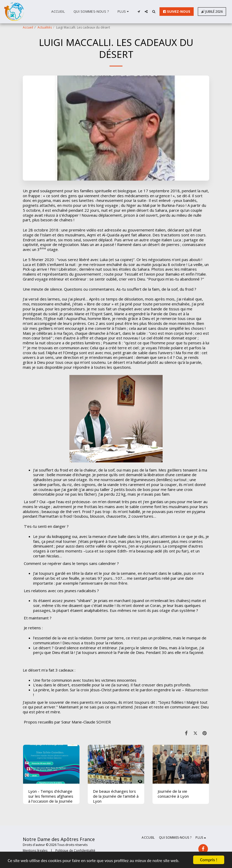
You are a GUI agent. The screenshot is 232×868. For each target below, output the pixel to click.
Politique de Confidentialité (75, 850)
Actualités (45, 27)
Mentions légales (35, 850)
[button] (139, 12)
